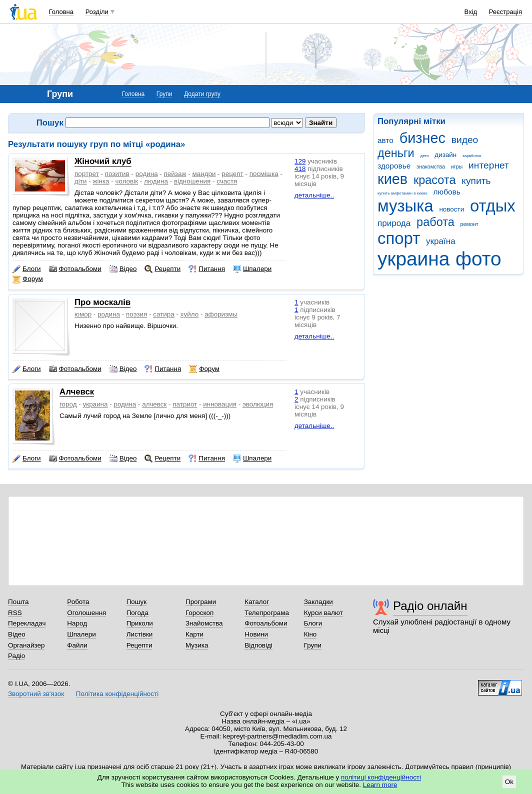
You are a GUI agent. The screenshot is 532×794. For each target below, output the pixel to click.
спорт (399, 238)
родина (147, 174)
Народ (77, 623)
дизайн (445, 155)
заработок (472, 156)
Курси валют (323, 613)
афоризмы (221, 314)
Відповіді (258, 645)
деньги (396, 153)
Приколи (140, 623)
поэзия (136, 314)
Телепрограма (267, 613)
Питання (207, 269)
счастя (227, 181)
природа (394, 223)
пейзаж (175, 174)
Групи (164, 94)
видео (465, 140)
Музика (197, 645)
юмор (83, 314)
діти (81, 181)
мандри (204, 174)
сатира (164, 314)
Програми (201, 602)
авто (385, 140)
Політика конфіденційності (117, 694)
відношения (192, 181)
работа (435, 222)
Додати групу (202, 94)
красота (435, 180)
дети (425, 156)
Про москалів (102, 302)
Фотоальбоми (75, 269)
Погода (137, 613)
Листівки (140, 634)
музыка (405, 206)
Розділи (97, 12)
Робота (78, 602)
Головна (61, 12)
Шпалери (252, 269)
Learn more (380, 785)
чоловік (126, 181)
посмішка (264, 174)
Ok (509, 782)
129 (300, 161)
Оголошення (86, 613)
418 (300, 169)
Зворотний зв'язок (36, 694)
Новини (256, 634)
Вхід (471, 12)
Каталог (257, 602)
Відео (123, 269)
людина (156, 181)
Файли (77, 645)
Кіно (310, 634)
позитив (117, 174)
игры (457, 166)
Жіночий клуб (103, 161)
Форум (28, 279)
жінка (101, 181)
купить (476, 181)
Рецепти (162, 269)
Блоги (27, 269)
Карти (194, 634)
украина (413, 259)
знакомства (431, 166)
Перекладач (27, 623)
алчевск (154, 404)
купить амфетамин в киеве (402, 193)
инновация (220, 404)
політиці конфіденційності (381, 777)
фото (478, 259)
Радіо (16, 656)
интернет (489, 165)
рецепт (232, 174)
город (68, 404)
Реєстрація (505, 12)
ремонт (469, 224)
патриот (185, 404)
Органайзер (26, 645)
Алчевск (77, 392)
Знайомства (204, 623)
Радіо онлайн (430, 606)
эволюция (258, 404)
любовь (447, 192)
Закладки (318, 602)
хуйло (189, 314)
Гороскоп (199, 613)
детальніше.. (314, 195)
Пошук (137, 602)
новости (451, 209)
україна (441, 241)
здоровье (394, 166)
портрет (87, 174)
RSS (15, 613)
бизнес (422, 138)
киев (392, 179)
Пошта (18, 602)
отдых (493, 206)
